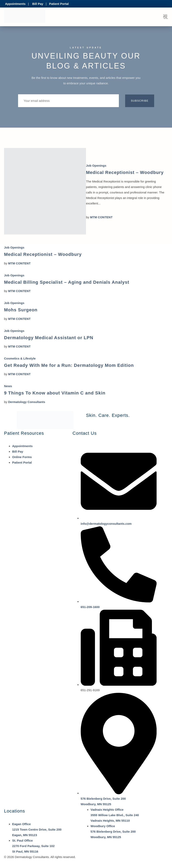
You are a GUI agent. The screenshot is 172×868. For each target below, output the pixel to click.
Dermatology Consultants (27, 402)
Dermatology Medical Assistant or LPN (49, 338)
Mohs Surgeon (21, 310)
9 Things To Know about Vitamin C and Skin (55, 393)
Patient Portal (59, 4)
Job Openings (96, 166)
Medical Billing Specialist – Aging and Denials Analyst (67, 282)
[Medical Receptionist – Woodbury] (45, 191)
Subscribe (140, 101)
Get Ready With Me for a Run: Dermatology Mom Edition (69, 365)
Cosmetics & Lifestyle (20, 358)
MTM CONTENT (101, 217)
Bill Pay (38, 4)
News (8, 386)
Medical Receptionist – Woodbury (125, 172)
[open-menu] (165, 17)
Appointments (15, 4)
